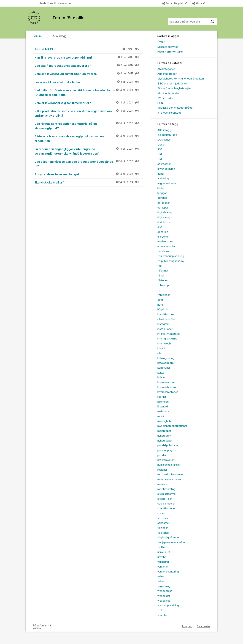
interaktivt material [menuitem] (169, 334)
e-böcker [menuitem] (163, 237)
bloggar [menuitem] (162, 193)
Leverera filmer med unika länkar (89, 82)
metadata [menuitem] (163, 411)
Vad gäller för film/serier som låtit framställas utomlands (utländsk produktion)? (89, 92)
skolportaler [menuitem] (165, 499)
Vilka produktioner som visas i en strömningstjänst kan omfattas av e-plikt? (89, 113)
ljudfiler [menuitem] (162, 397)
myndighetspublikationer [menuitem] (172, 426)
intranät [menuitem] (162, 348)
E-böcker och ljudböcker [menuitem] (172, 84)
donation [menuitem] (163, 232)
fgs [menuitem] (160, 266)
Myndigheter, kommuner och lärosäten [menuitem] (181, 79)
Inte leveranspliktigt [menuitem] (169, 113)
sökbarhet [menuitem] (164, 523)
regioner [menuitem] (162, 470)
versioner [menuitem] (163, 567)
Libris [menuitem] (161, 145)
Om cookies (203, 626)
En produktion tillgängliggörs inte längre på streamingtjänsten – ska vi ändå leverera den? (89, 151)
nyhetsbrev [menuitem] (164, 436)
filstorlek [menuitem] (163, 280)
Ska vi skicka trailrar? (89, 182)
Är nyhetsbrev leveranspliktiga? (89, 174)
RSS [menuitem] (160, 149)
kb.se (198, 3)
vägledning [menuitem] (164, 586)
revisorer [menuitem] (163, 484)
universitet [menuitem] (164, 552)
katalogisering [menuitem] (166, 358)
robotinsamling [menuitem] (166, 489)
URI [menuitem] (160, 154)
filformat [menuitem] (163, 271)
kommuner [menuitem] (164, 368)
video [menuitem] (161, 576)
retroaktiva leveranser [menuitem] (170, 475)
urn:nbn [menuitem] (162, 557)
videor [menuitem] (161, 581)
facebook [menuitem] (163, 251)
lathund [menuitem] (162, 377)
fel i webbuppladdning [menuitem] (171, 256)
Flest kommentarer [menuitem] (170, 52)
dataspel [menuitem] (163, 208)
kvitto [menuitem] (161, 373)
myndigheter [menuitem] (165, 421)
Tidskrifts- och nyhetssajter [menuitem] (174, 88)
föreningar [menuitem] (164, 295)
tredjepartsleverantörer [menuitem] (171, 542)
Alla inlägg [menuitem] (164, 130)
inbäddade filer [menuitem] (166, 319)
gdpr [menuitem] (160, 300)
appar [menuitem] (161, 174)
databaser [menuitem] (164, 203)
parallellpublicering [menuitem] (168, 445)
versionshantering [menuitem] (168, 572)
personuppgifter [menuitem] (167, 450)
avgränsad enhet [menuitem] (167, 183)
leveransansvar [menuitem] (166, 382)
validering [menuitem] (163, 562)
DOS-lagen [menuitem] (164, 140)
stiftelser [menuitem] (163, 518)
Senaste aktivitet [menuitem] (168, 47)
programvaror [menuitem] (166, 460)
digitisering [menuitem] (164, 217)
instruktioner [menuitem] (165, 329)
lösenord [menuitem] (163, 407)
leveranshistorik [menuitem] (167, 387)
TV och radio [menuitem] (165, 98)
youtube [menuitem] (162, 615)
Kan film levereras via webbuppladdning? (89, 57)
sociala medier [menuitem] (166, 504)
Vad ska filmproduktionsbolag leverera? (89, 65)
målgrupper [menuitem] (164, 431)
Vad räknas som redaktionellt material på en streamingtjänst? (89, 126)
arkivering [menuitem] (163, 179)
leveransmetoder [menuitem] (168, 392)
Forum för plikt (173, 3)
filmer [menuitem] (161, 276)
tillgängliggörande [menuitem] (168, 538)
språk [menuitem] (161, 513)
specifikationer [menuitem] (166, 508)
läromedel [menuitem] (163, 402)
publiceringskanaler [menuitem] (169, 465)
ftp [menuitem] (159, 290)
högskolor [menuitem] (163, 309)
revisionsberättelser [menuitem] (169, 479)
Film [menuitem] (160, 103)
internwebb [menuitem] (164, 344)
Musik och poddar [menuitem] (168, 93)
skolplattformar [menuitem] (167, 494)
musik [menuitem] (161, 416)
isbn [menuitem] (160, 353)
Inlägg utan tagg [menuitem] (167, 135)
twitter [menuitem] (161, 547)
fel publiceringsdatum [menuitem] (171, 261)
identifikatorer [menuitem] (166, 314)
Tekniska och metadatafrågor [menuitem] (175, 108)
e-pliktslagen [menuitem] (165, 242)
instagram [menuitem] (163, 324)
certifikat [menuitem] (163, 198)
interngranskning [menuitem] (167, 339)
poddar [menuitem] (162, 455)
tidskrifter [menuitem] (163, 533)
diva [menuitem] (160, 227)
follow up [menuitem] (163, 285)
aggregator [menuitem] (164, 164)
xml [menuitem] (160, 610)
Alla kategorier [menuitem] (166, 69)
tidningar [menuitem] (163, 528)
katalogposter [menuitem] (166, 363)
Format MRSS (89, 49)
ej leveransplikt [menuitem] (166, 246)
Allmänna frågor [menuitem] (167, 74)
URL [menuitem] (160, 159)
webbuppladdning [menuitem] (168, 605)
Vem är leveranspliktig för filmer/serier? (89, 103)
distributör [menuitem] (164, 222)
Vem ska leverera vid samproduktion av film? (89, 74)
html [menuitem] (160, 305)
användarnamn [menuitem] (166, 169)
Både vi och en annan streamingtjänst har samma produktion (89, 138)
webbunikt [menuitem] (164, 601)
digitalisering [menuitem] (165, 212)
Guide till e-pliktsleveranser (54, 3)
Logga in (187, 626)
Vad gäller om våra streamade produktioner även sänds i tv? (89, 164)
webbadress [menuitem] (165, 591)
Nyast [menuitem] (161, 42)
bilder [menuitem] (161, 188)
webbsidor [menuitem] (164, 596)
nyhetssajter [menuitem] (165, 441)
